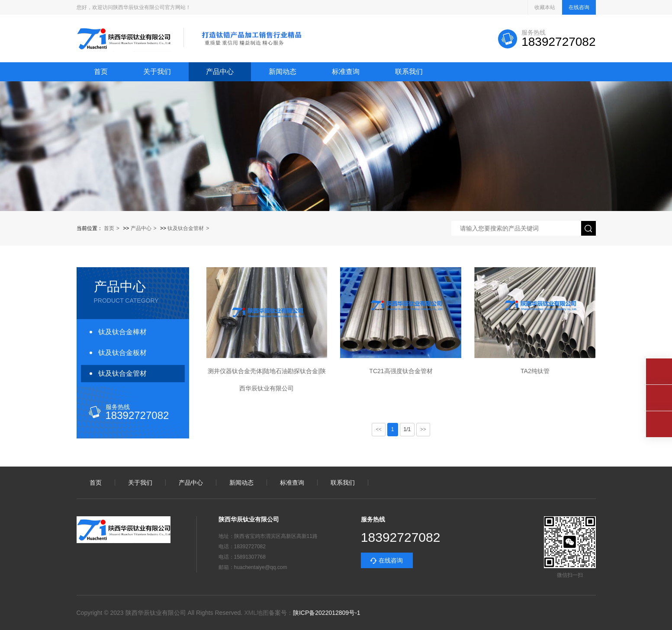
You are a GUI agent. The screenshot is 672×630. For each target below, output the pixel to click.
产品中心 (220, 72)
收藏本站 (545, 7)
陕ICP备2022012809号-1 (327, 613)
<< (379, 429)
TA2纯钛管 (535, 371)
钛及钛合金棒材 (122, 332)
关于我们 (157, 72)
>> (423, 429)
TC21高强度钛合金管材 (401, 371)
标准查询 (346, 72)
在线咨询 (579, 7)
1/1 (407, 429)
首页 (101, 72)
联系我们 (409, 72)
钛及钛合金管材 (186, 228)
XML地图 (256, 613)
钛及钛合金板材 (122, 353)
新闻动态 (283, 72)
